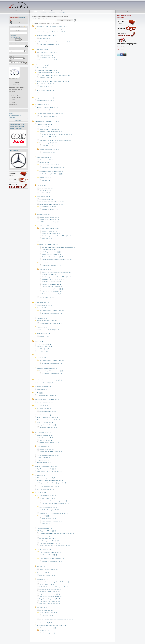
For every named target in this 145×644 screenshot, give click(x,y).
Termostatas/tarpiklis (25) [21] (46, 84)
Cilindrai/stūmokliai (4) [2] (47, 242)
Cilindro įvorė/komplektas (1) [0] (52, 266)
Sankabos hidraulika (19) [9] (50, 209)
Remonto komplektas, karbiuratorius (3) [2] (52, 32)
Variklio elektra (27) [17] (47, 298)
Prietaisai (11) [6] (42, 327)
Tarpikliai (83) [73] (45, 269)
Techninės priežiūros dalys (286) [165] (46, 466)
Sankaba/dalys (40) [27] (44, 197)
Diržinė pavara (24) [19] (42, 105)
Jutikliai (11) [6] (44, 162)
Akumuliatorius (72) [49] (47, 160)
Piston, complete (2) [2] (49, 519)
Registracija (14, 35)
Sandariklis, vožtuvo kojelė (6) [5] (52, 282)
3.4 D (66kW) (12, 117)
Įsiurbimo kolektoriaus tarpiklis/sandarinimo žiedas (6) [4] (59, 247)
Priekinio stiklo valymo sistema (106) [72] (47, 399)
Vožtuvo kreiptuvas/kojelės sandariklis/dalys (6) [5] (57, 259)
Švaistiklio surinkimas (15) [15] (51, 233)
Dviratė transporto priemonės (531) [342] (47, 121)
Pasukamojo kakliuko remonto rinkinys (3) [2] (50, 29)
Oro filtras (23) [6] (45, 193)
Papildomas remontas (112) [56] (46, 469)
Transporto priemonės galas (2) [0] (47, 368)
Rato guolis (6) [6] (45, 38)
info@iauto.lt (22, 17)
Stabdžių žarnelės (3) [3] (44, 462)
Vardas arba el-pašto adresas (18, 27)
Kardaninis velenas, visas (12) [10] (47, 52)
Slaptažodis (18, 31)
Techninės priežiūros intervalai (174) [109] (50, 471)
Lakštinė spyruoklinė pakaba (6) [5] (47, 396)
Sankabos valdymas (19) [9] (48, 207)
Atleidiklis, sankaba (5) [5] (45, 408)
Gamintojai (62, 12)
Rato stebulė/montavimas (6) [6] (46, 35)
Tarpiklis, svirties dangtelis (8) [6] (52, 291)
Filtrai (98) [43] (39, 341)
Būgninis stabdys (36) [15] (45, 435)
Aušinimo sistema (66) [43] (43, 65)
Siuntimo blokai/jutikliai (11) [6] (49, 330)
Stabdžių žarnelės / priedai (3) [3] (49, 222)
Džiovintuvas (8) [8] (43, 389)
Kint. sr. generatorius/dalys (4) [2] (49, 165)
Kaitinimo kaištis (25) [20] (45, 383)
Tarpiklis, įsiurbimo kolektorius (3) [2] (53, 287)
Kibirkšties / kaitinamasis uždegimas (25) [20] (48, 380)
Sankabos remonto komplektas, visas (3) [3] (52, 202)
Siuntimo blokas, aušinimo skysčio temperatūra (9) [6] (53, 81)
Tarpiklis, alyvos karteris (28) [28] (52, 284)
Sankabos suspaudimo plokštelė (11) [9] (51, 204)
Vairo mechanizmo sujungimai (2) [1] (48, 487)
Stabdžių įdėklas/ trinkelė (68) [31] (50, 217)
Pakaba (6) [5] (39, 393)
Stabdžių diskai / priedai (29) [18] (49, 220)
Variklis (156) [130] (43, 226)
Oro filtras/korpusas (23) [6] (48, 576)
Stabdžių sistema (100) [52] (45, 214)
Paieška (43, 12)
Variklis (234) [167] (40, 493)
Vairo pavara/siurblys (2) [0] (45, 489)
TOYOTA (11, 113)
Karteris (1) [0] (44, 263)
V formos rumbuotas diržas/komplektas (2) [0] (50, 114)
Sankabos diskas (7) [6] (46, 199)
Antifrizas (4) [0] (42, 68)
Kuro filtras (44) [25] (46, 190)
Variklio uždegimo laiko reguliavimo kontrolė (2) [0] (52, 625)
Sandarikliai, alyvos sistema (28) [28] (53, 279)
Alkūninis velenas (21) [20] (50, 231)
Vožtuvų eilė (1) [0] (45, 630)
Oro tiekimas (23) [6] (43, 573)
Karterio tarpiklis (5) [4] (49, 275)
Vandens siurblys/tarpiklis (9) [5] (47, 90)
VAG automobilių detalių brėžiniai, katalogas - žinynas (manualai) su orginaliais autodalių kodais (17, 126)
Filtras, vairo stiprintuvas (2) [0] (47, 478)
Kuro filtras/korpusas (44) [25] (46, 101)
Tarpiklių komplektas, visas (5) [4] (52, 294)
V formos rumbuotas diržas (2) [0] (49, 116)
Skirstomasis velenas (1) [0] (48, 628)
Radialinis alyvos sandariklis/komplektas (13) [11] (57, 236)
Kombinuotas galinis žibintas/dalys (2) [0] (52, 171)
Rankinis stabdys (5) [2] (47, 438)
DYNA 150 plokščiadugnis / (15, 115)
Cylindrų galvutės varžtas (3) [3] (51, 252)
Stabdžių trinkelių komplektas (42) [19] (51, 452)
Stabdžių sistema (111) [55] (43, 432)
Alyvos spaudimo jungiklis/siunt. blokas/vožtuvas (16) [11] (57, 619)
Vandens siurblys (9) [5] (47, 93)
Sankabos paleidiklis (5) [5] (48, 411)
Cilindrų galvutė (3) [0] (49, 250)
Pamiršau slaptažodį (16, 37)
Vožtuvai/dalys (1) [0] (48, 633)
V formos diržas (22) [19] (47, 110)
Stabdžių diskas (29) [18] (47, 449)
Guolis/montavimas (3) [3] (47, 55)
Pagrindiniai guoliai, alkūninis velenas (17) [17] (56, 503)
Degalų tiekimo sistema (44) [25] (44, 98)
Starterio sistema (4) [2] (46, 178)
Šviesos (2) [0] (41, 308)
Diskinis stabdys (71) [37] (45, 446)
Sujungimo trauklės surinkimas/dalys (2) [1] (50, 480)
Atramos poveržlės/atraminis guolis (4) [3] (54, 501)
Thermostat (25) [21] (46, 87)
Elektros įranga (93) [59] (44, 157)
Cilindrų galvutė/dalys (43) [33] (49, 244)
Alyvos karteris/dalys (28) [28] (48, 613)
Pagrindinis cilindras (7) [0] (48, 425)
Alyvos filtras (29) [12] (46, 188)
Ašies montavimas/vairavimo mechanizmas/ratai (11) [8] (51, 26)
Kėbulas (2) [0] (39, 355)
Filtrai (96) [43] (42, 185)
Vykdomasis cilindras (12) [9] (48, 427)
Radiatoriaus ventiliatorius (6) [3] (47, 70)
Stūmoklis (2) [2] (47, 523)
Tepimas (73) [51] (42, 607)
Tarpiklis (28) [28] (47, 615)
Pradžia (35, 12)
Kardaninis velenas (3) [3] (47, 57)
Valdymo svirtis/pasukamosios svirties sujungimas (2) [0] (54, 42)
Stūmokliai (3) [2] (47, 238)
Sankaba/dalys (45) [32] (42, 406)
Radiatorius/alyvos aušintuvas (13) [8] (48, 73)
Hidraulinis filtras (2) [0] (44, 346)
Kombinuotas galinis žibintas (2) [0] (52, 174)
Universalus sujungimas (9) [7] (48, 60)
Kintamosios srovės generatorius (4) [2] (53, 167)
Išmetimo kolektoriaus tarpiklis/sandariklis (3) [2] (56, 272)
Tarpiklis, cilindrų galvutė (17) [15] (52, 257)
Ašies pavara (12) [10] (41, 50)
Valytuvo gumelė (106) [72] (45, 402)
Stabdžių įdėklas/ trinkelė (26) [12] (50, 443)
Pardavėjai (52, 12)
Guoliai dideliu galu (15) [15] (51, 510)
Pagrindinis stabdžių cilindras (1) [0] (48, 455)
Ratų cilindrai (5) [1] (46, 440)
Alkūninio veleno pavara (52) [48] (49, 228)
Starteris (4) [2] (46, 180)
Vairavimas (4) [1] (40, 475)
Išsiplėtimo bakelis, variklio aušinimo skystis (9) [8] (55, 75)
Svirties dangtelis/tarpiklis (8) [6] (52, 254)
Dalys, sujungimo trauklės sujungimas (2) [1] (53, 483)
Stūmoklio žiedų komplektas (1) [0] (52, 521)
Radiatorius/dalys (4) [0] (47, 78)
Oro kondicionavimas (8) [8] (43, 386)
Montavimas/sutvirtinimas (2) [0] (49, 45)
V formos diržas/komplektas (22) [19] (48, 107)
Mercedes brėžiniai (14, 151)
